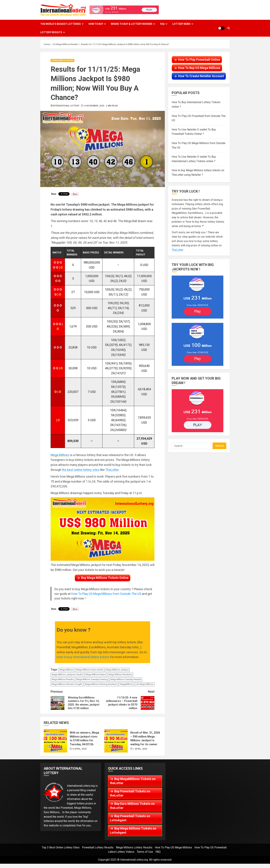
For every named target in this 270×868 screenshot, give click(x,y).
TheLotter (112, 470)
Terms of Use (145, 852)
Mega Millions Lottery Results (134, 847)
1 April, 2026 (140, 749)
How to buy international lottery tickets (83, 657)
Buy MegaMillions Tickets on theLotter (133, 781)
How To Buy (96, 24)
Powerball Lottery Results (98, 847)
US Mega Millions (145, 684)
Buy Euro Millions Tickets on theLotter (132, 806)
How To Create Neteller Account (201, 76)
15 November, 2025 (94, 106)
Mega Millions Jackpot (117, 670)
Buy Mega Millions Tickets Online (105, 578)
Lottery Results (51, 32)
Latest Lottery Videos (121, 852)
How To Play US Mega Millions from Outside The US (106, 594)
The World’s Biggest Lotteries (61, 24)
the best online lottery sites (81, 470)
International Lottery (66, 106)
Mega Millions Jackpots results (67, 675)
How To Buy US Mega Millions (199, 68)
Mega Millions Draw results (90, 670)
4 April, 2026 (80, 749)
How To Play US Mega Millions (173, 847)
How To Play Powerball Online (199, 60)
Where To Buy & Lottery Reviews (132, 24)
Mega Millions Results (63, 679)
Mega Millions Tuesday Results (126, 679)
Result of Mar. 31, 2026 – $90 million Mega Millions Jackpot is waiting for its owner (116, 741)
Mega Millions (60, 455)
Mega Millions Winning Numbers (101, 684)
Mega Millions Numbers (120, 675)
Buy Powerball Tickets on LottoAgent (130, 818)
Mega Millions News (96, 675)
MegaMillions (127, 684)
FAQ (162, 24)
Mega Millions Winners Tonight (67, 684)
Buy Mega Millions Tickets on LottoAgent (133, 830)
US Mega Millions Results (63, 60)
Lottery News (181, 24)
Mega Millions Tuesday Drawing (92, 679)
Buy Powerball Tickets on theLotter (130, 793)
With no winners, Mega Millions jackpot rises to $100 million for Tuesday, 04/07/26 (55, 741)
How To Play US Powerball (211, 847)
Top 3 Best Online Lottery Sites (61, 847)
